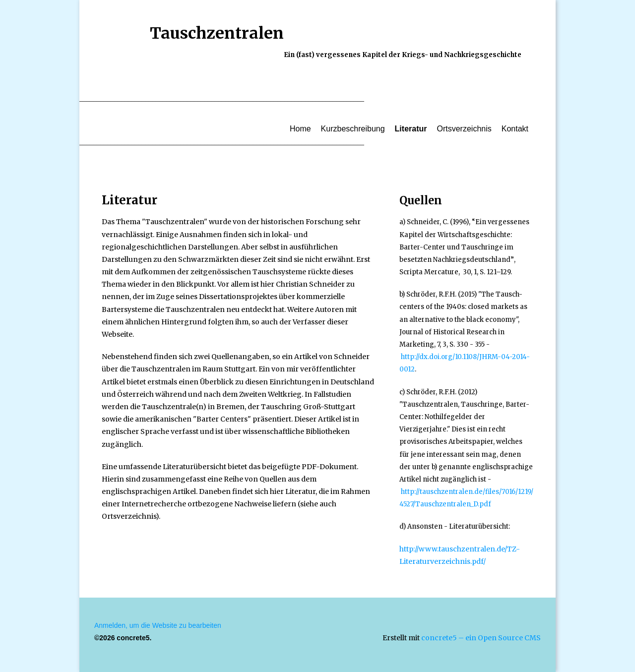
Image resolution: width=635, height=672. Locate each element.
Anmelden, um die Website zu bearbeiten (158, 625)
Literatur (411, 129)
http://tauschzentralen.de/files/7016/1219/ (467, 492)
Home (300, 129)
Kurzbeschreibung (353, 129)
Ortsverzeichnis (464, 129)
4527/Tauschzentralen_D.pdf (445, 504)
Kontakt (515, 129)
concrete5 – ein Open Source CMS (481, 638)
